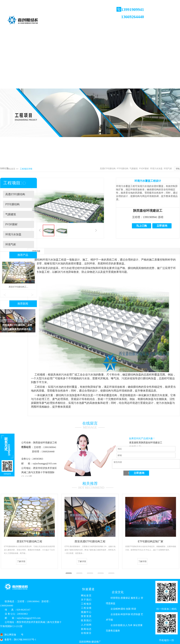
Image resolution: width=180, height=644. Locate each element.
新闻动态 (85, 629)
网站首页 (11, 169)
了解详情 (21, 561)
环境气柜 (168, 168)
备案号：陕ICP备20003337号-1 (20, 640)
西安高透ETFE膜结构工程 (90, 541)
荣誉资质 (85, 616)
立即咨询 (162, 226)
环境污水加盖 (156, 168)
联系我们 (85, 620)
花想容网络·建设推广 (90, 642)
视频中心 (85, 612)
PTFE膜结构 (123, 168)
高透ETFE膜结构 (108, 168)
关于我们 (85, 600)
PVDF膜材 (144, 168)
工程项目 (85, 604)
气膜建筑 (134, 168)
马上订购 (142, 226)
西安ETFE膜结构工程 (29, 541)
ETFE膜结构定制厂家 (151, 541)
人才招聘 (85, 625)
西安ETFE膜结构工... (18, 287)
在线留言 (85, 633)
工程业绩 (85, 608)
